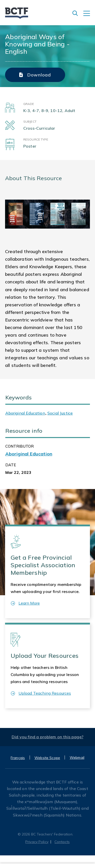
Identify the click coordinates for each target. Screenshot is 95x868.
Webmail (77, 757)
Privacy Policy (37, 842)
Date (11, 465)
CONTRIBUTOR (20, 446)
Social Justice (60, 413)
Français (18, 758)
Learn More (25, 603)
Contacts (62, 842)
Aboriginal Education (25, 413)
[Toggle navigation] (89, 16)
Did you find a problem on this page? (48, 737)
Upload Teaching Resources (41, 693)
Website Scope (47, 758)
